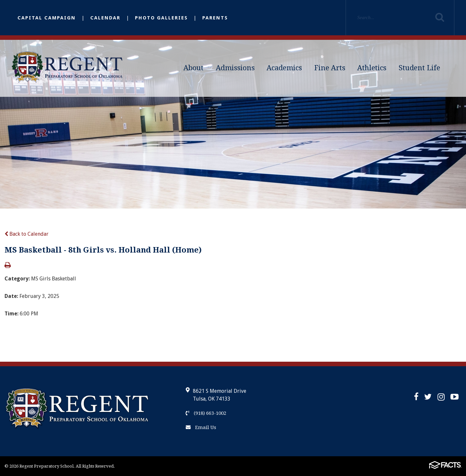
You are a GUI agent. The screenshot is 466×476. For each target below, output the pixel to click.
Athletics (372, 68)
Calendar (105, 18)
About (194, 68)
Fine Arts (330, 68)
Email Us (201, 427)
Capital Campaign (47, 18)
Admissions (235, 68)
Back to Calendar (27, 234)
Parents (215, 18)
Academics (284, 68)
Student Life (419, 68)
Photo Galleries (161, 18)
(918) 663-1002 (206, 413)
